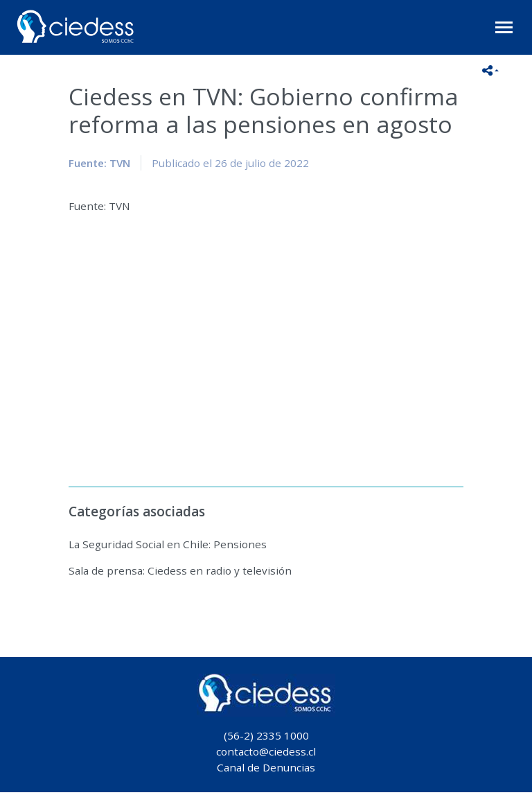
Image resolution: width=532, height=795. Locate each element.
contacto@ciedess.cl (266, 751)
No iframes (266, 342)
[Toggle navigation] (504, 27)
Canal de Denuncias (266, 767)
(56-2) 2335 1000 (266, 735)
